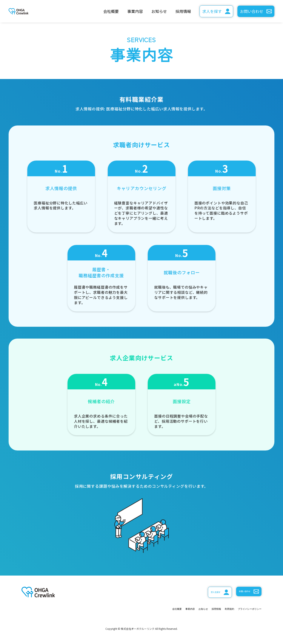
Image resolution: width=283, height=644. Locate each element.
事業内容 (135, 11)
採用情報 (183, 11)
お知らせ (159, 11)
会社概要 (111, 11)
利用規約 (211, 610)
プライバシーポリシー (242, 610)
